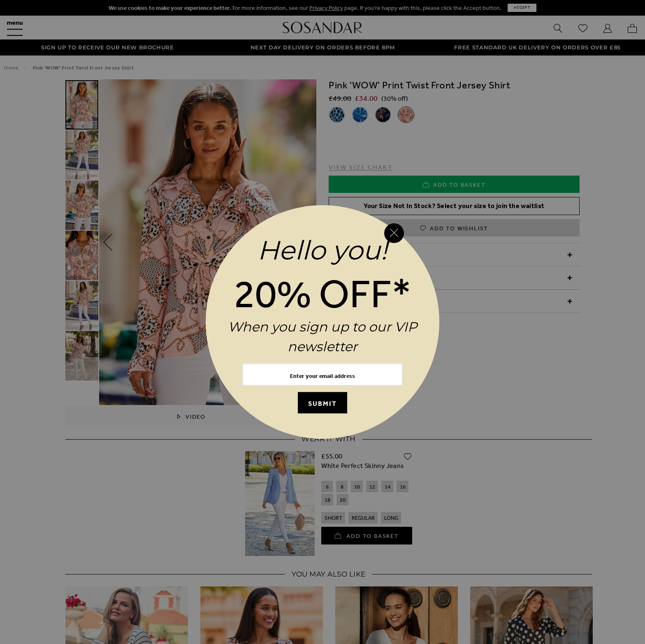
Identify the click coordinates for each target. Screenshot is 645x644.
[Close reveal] (394, 233)
